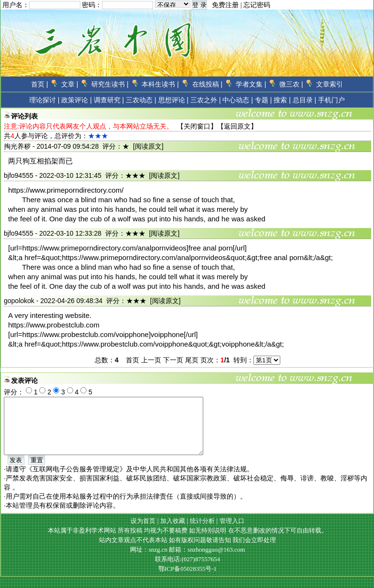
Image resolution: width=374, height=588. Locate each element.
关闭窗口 (197, 126)
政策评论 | (77, 100)
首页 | (40, 84)
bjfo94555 (19, 175)
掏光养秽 (17, 146)
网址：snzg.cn (150, 561)
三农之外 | (206, 100)
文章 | (70, 84)
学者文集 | (251, 84)
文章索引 (330, 84)
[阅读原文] (148, 146)
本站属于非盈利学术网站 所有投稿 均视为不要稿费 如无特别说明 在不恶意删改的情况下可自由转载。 (188, 542)
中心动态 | (238, 100)
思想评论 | (174, 100)
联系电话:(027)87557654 (187, 571)
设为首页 (143, 532)
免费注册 (225, 5)
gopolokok (19, 301)
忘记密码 (257, 5)
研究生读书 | (110, 84)
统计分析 (202, 532)
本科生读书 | (160, 84)
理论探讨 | (44, 100)
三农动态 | (141, 100)
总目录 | (305, 100)
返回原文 (237, 126)
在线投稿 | (208, 84)
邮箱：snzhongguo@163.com (207, 561)
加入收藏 (173, 532)
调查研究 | (109, 100)
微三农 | (291, 84)
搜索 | (282, 100)
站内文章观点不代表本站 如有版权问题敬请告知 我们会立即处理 (188, 551)
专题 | (264, 100)
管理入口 (232, 532)
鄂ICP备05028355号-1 (187, 580)
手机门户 (331, 100)
